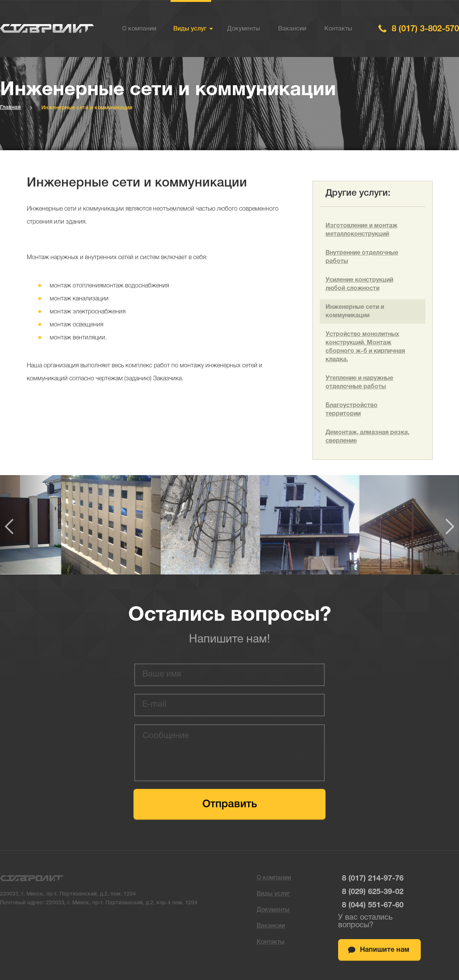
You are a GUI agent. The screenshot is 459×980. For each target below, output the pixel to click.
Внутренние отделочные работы (362, 257)
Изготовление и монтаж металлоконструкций (361, 230)
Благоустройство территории (352, 410)
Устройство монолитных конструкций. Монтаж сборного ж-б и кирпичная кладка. (365, 347)
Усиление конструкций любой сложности (359, 284)
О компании (139, 29)
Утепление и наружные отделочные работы (359, 383)
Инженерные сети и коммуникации (355, 312)
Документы (244, 29)
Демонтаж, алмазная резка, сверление (367, 437)
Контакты (338, 29)
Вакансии (292, 29)
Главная (10, 108)
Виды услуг (190, 29)
